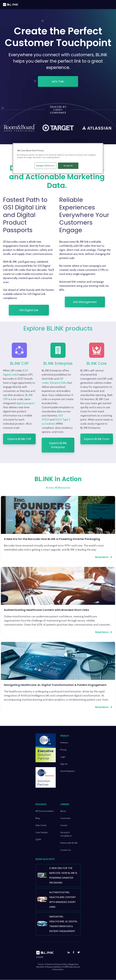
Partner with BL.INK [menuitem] (69, 843)
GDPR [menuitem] (38, 840)
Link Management (85, 302)
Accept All (68, 165)
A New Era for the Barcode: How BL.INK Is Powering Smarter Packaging (52, 539)
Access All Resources (58, 488)
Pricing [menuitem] (63, 750)
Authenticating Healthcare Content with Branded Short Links (46, 610)
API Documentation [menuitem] (45, 811)
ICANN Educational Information (66, 968)
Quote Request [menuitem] (67, 771)
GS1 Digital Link (29, 310)
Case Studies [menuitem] (42, 832)
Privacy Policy (61, 964)
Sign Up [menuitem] (64, 764)
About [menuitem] (63, 811)
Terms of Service (46, 964)
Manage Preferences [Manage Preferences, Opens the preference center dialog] (45, 165)
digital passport (32, 403)
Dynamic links (64, 383)
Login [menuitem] (63, 757)
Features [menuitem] (64, 743)
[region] (58, 159)
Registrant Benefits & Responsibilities (57, 966)
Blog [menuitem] (38, 818)
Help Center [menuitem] (41, 825)
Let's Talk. (58, 81)
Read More (102, 557)
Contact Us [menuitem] (66, 850)
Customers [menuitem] (65, 818)
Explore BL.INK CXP (26, 439)
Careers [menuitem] (64, 825)
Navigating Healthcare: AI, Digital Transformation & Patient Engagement (55, 685)
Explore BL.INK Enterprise (64, 445)
